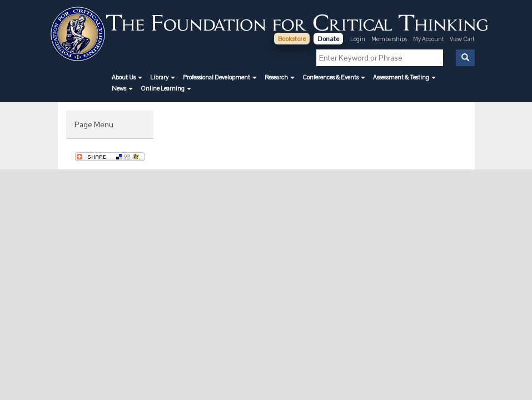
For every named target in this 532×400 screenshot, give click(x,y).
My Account (429, 39)
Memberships (389, 39)
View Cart (462, 39)
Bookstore (292, 39)
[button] (127, 77)
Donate (328, 39)
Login (358, 39)
